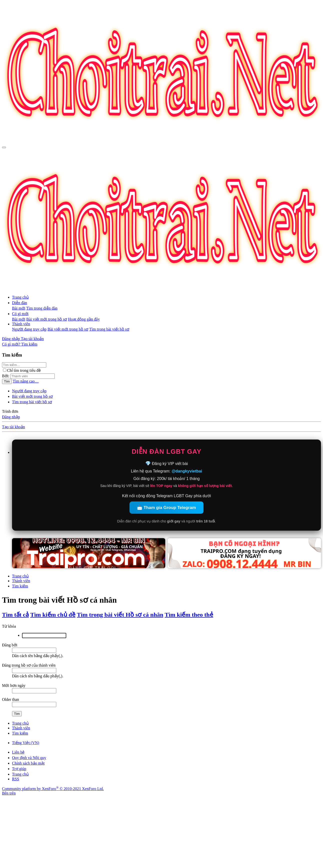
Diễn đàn (19, 303)
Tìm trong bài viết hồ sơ (109, 329)
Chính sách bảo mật (28, 763)
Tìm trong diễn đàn (42, 308)
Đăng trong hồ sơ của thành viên (29, 665)
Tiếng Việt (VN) (26, 743)
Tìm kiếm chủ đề (53, 615)
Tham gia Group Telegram (170, 508)
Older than (10, 699)
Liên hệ (18, 752)
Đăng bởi (10, 645)
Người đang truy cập (29, 329)
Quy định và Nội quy (29, 758)
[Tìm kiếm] (29, 344)
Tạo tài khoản (13, 427)
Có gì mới (20, 314)
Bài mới (19, 308)
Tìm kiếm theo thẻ (189, 615)
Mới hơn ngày (14, 685)
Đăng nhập (11, 417)
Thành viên (21, 324)
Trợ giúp (19, 769)
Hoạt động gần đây (84, 319)
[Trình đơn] (4, 147)
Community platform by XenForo (53, 789)
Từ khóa (9, 626)
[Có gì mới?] (12, 344)
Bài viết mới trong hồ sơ (47, 319)
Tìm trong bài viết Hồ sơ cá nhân (120, 615)
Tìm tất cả (15, 615)
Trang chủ (20, 297)
